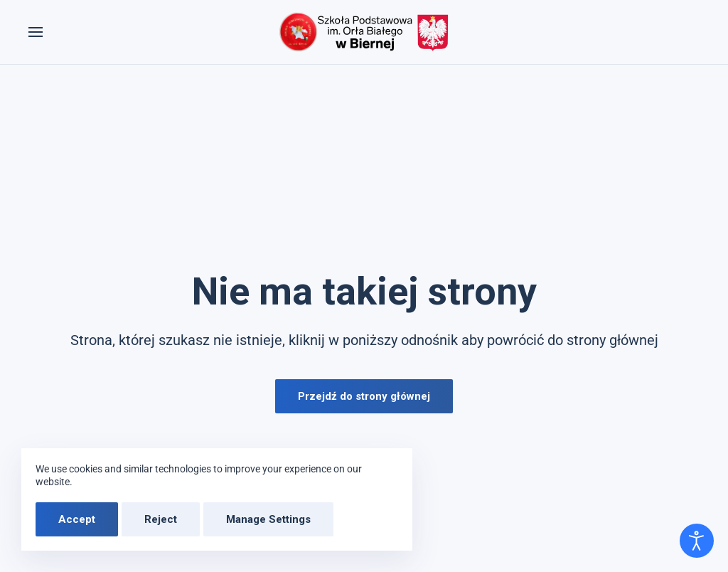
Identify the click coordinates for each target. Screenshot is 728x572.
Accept (77, 519)
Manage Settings (268, 519)
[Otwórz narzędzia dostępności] (697, 541)
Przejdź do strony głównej (364, 396)
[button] (36, 32)
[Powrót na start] (364, 32)
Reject (161, 519)
